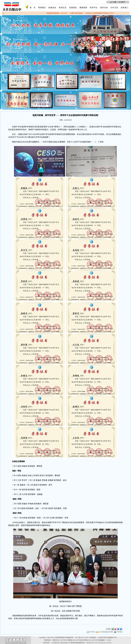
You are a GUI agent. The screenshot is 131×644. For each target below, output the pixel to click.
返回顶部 (109, 632)
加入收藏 (100, 632)
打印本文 (91, 632)
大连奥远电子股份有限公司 (61, 643)
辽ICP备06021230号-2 (82, 637)
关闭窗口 (118, 632)
